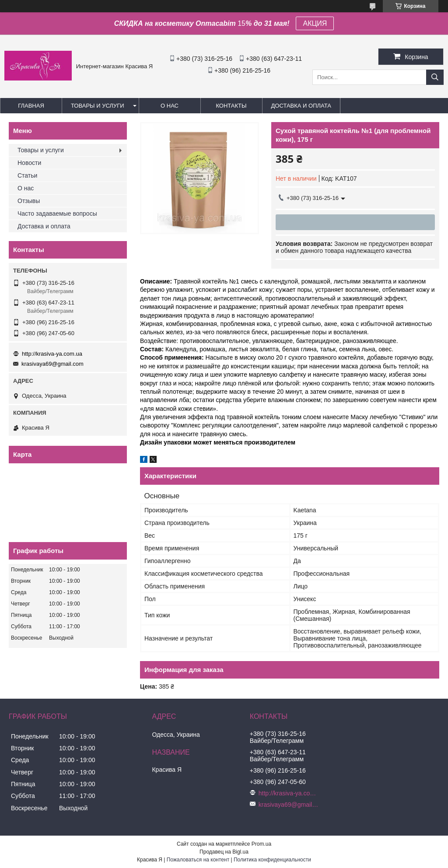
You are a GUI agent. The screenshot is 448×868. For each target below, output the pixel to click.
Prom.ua (261, 844)
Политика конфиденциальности (272, 860)
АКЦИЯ (315, 23)
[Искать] (435, 77)
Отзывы (29, 201)
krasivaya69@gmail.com (52, 364)
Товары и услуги (98, 106)
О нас (170, 106)
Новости (29, 163)
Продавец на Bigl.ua (224, 852)
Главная (31, 106)
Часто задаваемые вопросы (57, 213)
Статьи (27, 175)
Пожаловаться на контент (198, 860)
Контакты (231, 106)
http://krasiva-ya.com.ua (52, 354)
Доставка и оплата (301, 106)
